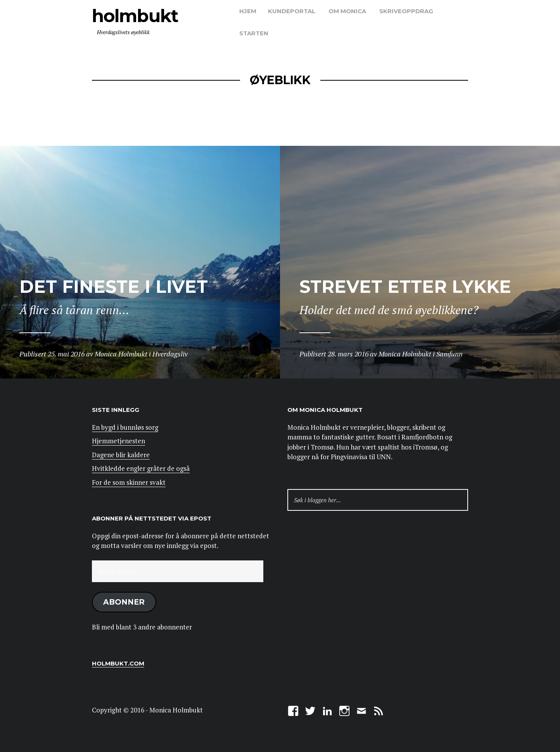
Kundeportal (292, 11)
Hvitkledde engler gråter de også (141, 468)
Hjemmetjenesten (118, 441)
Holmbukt (135, 16)
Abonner (124, 602)
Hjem (248, 11)
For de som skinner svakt (129, 482)
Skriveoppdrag (406, 11)
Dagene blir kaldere (121, 455)
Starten (254, 33)
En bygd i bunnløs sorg (125, 427)
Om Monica (347, 11)
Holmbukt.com (118, 663)
